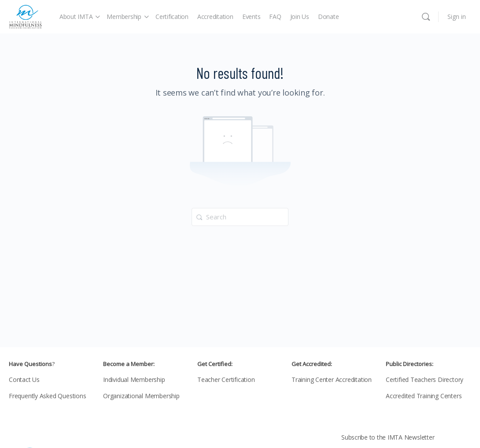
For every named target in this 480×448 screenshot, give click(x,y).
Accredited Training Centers (424, 396)
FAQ (275, 17)
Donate (329, 17)
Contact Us (24, 380)
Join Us (300, 17)
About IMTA (76, 17)
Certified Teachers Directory (425, 380)
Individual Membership (134, 380)
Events (251, 17)
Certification (172, 17)
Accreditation (215, 17)
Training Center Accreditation (332, 380)
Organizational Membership (141, 396)
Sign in (457, 17)
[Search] (426, 17)
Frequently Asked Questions (48, 396)
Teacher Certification (226, 380)
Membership (124, 17)
